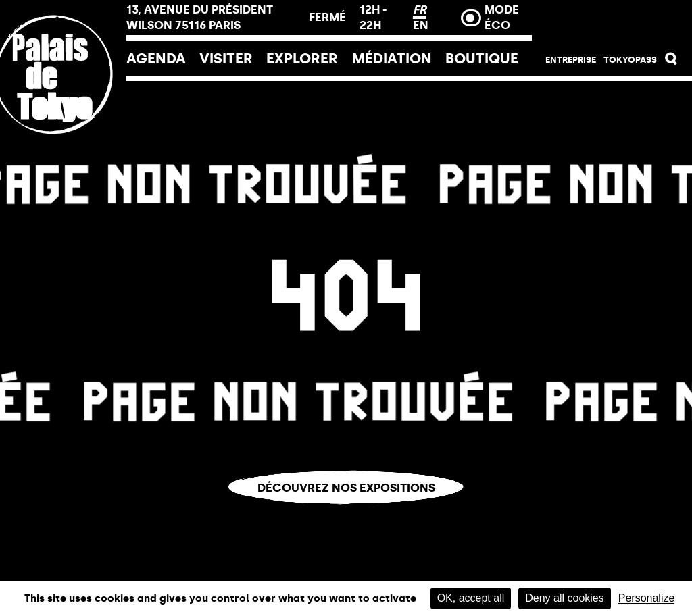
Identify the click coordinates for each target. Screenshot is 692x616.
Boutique (482, 58)
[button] (671, 61)
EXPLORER (302, 58)
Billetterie (612, 22)
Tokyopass (630, 59)
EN (421, 25)
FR (420, 9)
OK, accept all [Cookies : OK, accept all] (471, 598)
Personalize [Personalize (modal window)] (647, 598)
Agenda (156, 58)
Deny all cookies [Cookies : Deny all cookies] (565, 598)
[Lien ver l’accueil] (63, 164)
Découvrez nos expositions (346, 488)
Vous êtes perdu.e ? (346, 514)
